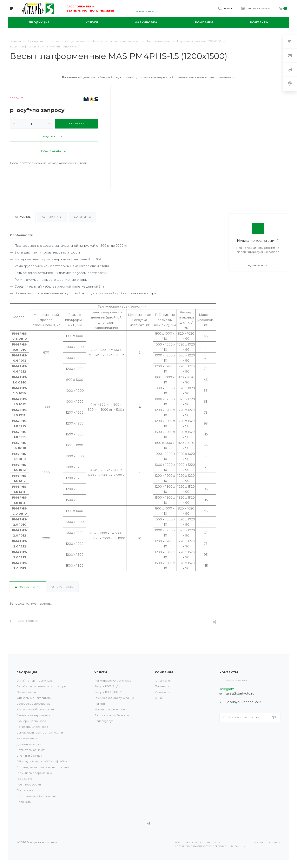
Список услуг (104, 721)
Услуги (101, 672)
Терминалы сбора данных (34, 773)
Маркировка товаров (110, 709)
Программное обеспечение (37, 796)
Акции (159, 698)
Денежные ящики (29, 744)
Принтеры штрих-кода (32, 727)
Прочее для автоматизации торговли (43, 767)
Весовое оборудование (34, 704)
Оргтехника (25, 790)
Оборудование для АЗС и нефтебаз (42, 761)
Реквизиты (162, 692)
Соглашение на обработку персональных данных (210, 846)
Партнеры (162, 686)
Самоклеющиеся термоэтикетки (40, 732)
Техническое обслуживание (114, 698)
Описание (23, 217)
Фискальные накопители (34, 698)
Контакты (229, 672)
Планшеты (24, 802)
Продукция (27, 672)
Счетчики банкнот (29, 756)
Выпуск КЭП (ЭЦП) (107, 686)
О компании (163, 680)
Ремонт (100, 704)
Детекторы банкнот (31, 750)
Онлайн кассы (26, 692)
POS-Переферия (29, 784)
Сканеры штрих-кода (31, 721)
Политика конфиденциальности (198, 842)
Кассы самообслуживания (35, 709)
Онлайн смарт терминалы (35, 680)
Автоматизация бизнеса (112, 715)
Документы (82, 217)
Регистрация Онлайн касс (113, 680)
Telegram (149, 824)
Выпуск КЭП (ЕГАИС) (108, 692)
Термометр (25, 779)
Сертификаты (52, 217)
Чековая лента (27, 738)
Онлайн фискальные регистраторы (41, 686)
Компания (164, 672)
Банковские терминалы (33, 715)
